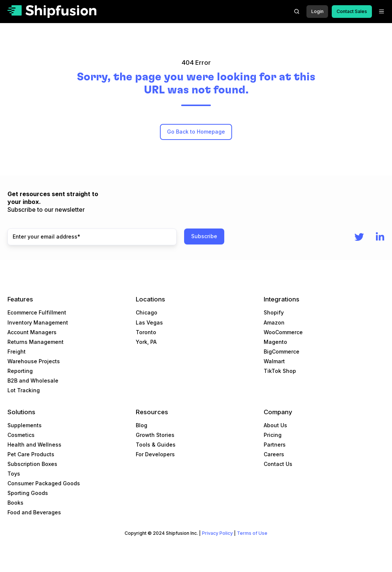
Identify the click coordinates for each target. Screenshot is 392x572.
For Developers (155, 454)
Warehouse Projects (34, 361)
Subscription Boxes (32, 464)
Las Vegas (149, 322)
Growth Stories (155, 435)
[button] (297, 12)
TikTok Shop (280, 371)
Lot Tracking (24, 390)
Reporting (20, 371)
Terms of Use (252, 533)
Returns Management (36, 342)
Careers (274, 454)
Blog (142, 425)
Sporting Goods (28, 493)
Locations (150, 299)
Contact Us (278, 464)
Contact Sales (352, 11)
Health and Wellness (34, 445)
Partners (275, 445)
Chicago (147, 312)
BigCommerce (282, 351)
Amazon (274, 322)
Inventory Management (38, 322)
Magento (275, 342)
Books (15, 503)
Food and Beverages (34, 512)
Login (317, 11)
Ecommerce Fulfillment (37, 312)
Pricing (273, 435)
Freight (17, 351)
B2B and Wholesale (33, 381)
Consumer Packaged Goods (44, 483)
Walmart (274, 361)
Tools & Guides (156, 445)
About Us (275, 425)
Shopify (274, 312)
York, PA (146, 342)
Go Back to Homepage (196, 132)
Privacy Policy (217, 533)
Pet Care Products (31, 454)
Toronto (146, 332)
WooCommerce (283, 332)
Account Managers (32, 332)
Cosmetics (21, 435)
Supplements (25, 425)
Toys (14, 474)
